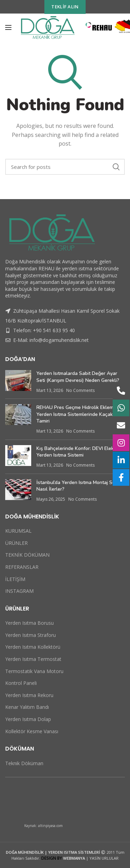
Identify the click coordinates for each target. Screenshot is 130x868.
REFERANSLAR (22, 567)
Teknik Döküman (24, 763)
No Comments (80, 390)
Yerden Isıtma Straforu (31, 635)
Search (116, 167)
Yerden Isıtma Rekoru (29, 695)
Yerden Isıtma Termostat (33, 659)
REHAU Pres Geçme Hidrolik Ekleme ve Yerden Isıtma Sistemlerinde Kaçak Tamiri (80, 414)
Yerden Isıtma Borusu (29, 623)
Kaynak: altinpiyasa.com (44, 826)
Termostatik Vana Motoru (34, 671)
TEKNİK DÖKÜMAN (27, 555)
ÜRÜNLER (16, 543)
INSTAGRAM (19, 591)
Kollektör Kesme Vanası (32, 731)
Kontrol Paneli (21, 683)
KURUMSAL (18, 531)
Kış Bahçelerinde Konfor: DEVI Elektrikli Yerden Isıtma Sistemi (80, 452)
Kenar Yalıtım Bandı (27, 707)
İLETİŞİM (15, 579)
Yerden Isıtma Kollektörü (33, 647)
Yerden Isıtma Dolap (28, 719)
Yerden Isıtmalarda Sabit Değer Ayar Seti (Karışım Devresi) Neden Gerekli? (78, 377)
